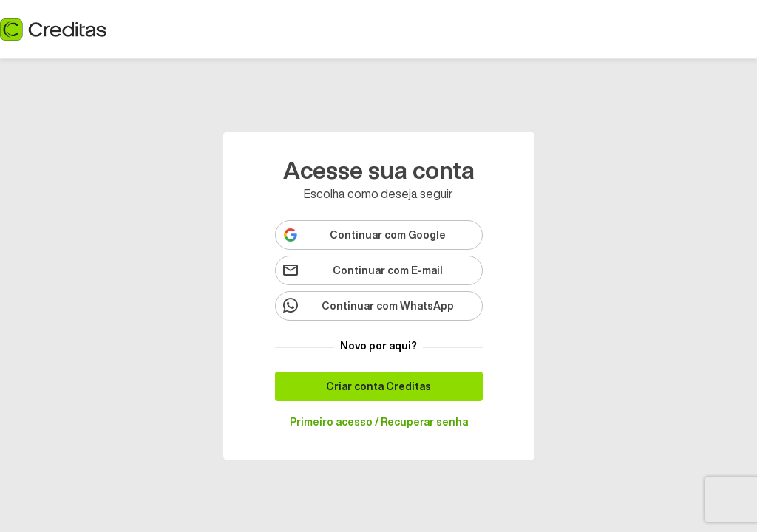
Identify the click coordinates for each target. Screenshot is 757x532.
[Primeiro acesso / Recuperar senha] (379, 422)
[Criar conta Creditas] (379, 386)
